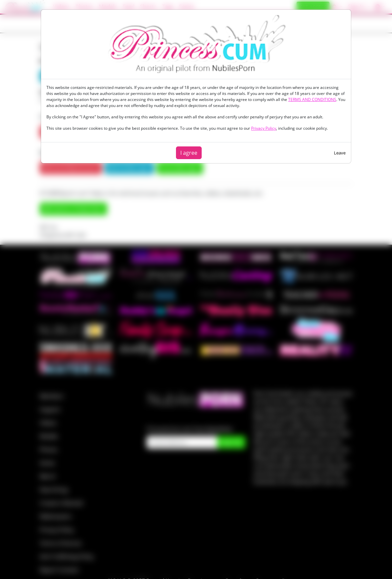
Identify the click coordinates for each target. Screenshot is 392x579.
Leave (340, 153)
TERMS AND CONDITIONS (312, 99)
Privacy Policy (264, 128)
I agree (189, 153)
